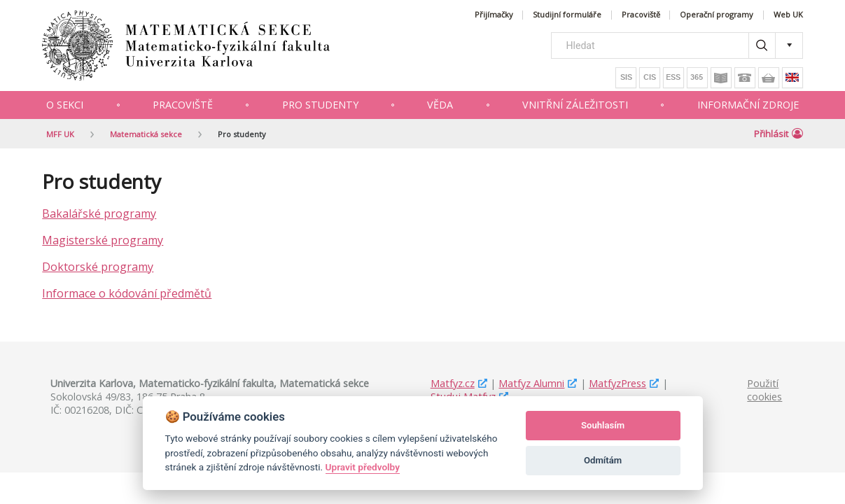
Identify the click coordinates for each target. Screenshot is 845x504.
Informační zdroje (748, 105)
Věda (440, 105)
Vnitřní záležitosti (575, 105)
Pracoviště (641, 15)
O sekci (65, 105)
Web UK (788, 15)
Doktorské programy (98, 267)
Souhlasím (603, 425)
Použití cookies (764, 390)
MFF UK (60, 134)
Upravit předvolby (363, 467)
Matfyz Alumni (531, 383)
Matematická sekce (146, 134)
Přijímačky (494, 15)
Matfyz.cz (453, 383)
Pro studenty (320, 105)
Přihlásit (778, 134)
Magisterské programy (103, 240)
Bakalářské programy (99, 213)
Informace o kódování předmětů (127, 293)
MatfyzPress (617, 383)
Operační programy (717, 15)
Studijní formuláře (567, 15)
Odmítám (603, 460)
